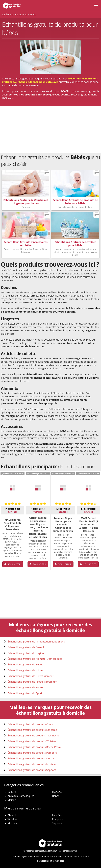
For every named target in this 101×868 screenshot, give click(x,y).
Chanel (12, 815)
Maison (12, 800)
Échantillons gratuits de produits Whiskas (32, 741)
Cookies (58, 857)
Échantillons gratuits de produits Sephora (32, 770)
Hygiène (57, 792)
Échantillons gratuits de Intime (26, 670)
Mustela (12, 823)
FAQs (87, 857)
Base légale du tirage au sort (50, 861)
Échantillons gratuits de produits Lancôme (32, 730)
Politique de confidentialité (41, 857)
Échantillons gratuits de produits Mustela (32, 764)
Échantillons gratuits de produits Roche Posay (34, 747)
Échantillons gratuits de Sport (25, 693)
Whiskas (12, 819)
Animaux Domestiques (21, 796)
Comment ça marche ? (73, 857)
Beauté (12, 792)
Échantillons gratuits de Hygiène (27, 653)
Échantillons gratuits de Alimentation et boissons (36, 641)
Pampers (57, 819)
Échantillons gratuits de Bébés (25, 664)
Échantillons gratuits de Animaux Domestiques (35, 659)
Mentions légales (19, 857)
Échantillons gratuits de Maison (26, 687)
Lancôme (58, 815)
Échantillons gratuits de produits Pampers (32, 753)
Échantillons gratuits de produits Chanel (31, 724)
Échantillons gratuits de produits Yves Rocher (34, 735)
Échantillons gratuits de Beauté (26, 647)
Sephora (57, 823)
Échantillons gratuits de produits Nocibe (31, 758)
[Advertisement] (50, 129)
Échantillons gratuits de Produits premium (32, 682)
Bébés (56, 796)
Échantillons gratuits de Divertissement (31, 676)
